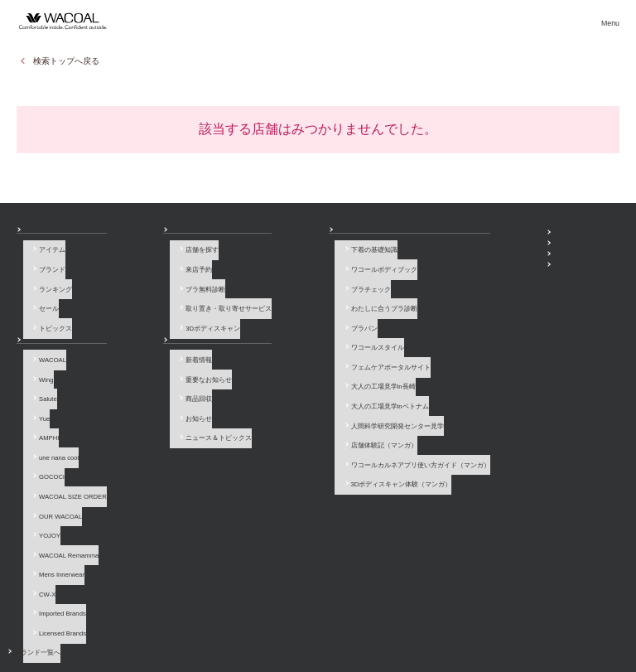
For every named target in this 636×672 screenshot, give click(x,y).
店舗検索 (333, 21)
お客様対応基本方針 (422, 618)
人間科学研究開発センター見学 (292, 388)
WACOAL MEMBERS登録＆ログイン (463, 250)
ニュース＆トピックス (163, 411)
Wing (39, 367)
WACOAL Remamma (62, 498)
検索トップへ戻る (66, 61)
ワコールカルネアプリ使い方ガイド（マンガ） (316, 418)
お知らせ (137, 330)
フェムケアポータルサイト (286, 344)
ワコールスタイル (272, 330)
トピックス (49, 315)
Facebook (542, 557)
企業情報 (244, 618)
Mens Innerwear (55, 512)
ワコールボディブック (279, 271)
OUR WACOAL (54, 469)
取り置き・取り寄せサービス (173, 301)
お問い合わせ (36, 618)
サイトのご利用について (176, 618)
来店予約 (143, 271)
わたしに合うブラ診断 (279, 301)
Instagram (566, 557)
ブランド (46, 271)
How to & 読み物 (264, 235)
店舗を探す (147, 257)
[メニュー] (609, 21)
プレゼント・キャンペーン (448, 265)
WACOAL (46, 352)
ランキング (49, 286)
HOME (593, 654)
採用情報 (289, 618)
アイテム (46, 257)
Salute (41, 381)
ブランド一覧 (250, 21)
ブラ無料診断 (150, 286)
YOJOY (43, 483)
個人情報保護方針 (347, 618)
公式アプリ (425, 279)
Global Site (603, 618)
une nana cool (52, 425)
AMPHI (42, 411)
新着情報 (143, 352)
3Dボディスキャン (157, 315)
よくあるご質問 (98, 618)
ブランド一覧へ (55, 571)
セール (42, 301)
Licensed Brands (56, 556)
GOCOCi (45, 440)
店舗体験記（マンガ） (279, 403)
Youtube (611, 557)
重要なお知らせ (153, 367)
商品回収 (143, 381)
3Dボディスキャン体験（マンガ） (296, 432)
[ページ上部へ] (607, 643)
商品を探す (162, 21)
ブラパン (259, 315)
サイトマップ (489, 618)
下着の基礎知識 (269, 257)
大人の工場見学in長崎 (278, 359)
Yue (38, 396)
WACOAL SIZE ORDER (66, 454)
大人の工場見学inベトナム (285, 374)
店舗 (130, 235)
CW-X (41, 527)
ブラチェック (266, 286)
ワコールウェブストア (583, 236)
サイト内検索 (548, 618)
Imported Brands (56, 542)
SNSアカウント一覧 (438, 235)
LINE (588, 557)
